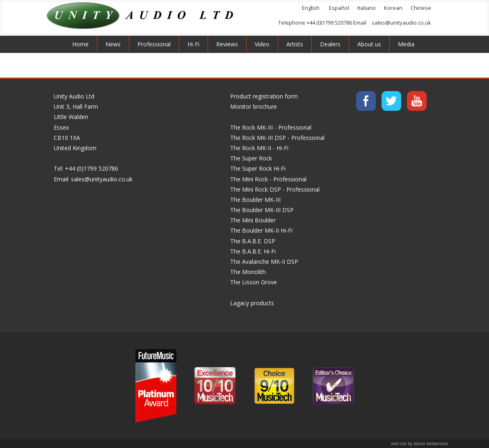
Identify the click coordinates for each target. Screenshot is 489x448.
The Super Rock (251, 158)
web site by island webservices (419, 443)
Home (80, 44)
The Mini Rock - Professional (268, 179)
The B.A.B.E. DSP (253, 241)
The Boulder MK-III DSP (262, 210)
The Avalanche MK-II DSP (264, 262)
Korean (393, 8)
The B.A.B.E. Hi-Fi (253, 251)
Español (339, 8)
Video (262, 44)
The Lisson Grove (254, 282)
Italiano (367, 8)
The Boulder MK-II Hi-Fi (261, 230)
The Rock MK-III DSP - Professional (277, 138)
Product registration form (264, 96)
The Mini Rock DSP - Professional (275, 189)
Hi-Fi (193, 44)
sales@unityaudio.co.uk (401, 23)
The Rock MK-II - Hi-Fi (259, 148)
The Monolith (248, 272)
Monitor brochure (254, 106)
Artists (295, 44)
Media (406, 44)
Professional (154, 44)
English (311, 8)
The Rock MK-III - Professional (271, 127)
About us (369, 44)
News (113, 44)
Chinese (421, 8)
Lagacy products (252, 303)
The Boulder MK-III (255, 200)
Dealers (330, 44)
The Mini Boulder (253, 220)
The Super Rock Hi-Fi (258, 168)
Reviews (227, 44)
